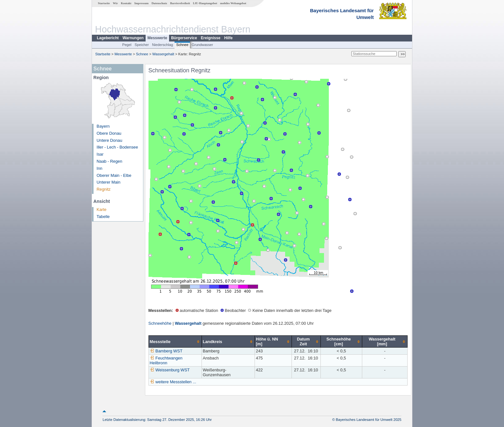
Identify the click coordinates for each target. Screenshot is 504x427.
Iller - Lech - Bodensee (117, 147)
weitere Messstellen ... (176, 382)
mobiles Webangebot (233, 3)
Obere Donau (109, 133)
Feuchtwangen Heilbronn (166, 360)
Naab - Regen (110, 161)
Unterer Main (109, 182)
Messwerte (157, 38)
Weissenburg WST (170, 370)
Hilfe (229, 38)
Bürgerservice (184, 38)
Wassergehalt (163, 54)
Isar (100, 154)
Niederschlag (162, 45)
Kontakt (126, 3)
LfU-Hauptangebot (205, 3)
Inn (100, 168)
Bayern (103, 126)
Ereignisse (211, 38)
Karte (102, 209)
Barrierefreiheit (180, 3)
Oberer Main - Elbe (114, 175)
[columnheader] (175, 342)
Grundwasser (202, 45)
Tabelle (103, 217)
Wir (115, 3)
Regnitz (104, 189)
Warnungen (133, 38)
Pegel (127, 45)
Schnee (182, 45)
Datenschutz (159, 3)
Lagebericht (108, 38)
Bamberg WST (166, 351)
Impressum (141, 3)
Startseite (104, 3)
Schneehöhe (160, 323)
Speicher (142, 45)
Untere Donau (110, 140)
